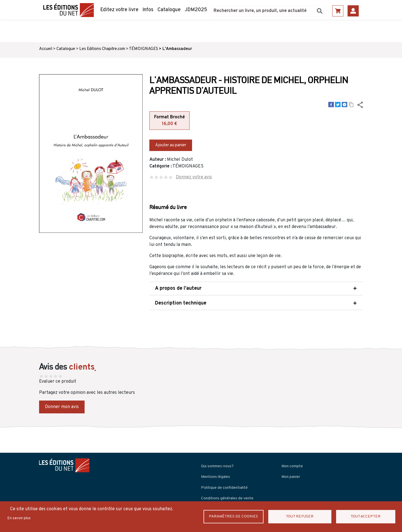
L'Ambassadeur (177, 49)
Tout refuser (303, 517)
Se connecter (353, 11)
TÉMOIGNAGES (143, 49)
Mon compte (292, 466)
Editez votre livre (119, 10)
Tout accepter (366, 517)
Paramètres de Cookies (236, 517)
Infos (148, 10)
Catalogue (169, 10)
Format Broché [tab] (169, 121)
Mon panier (291, 476)
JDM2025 (196, 10)
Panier (338, 11)
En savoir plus (19, 518)
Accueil (46, 49)
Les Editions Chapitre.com (102, 49)
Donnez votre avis (194, 177)
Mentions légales (216, 476)
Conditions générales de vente (227, 498)
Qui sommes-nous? (217, 466)
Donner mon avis (62, 406)
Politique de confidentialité (224, 487)
